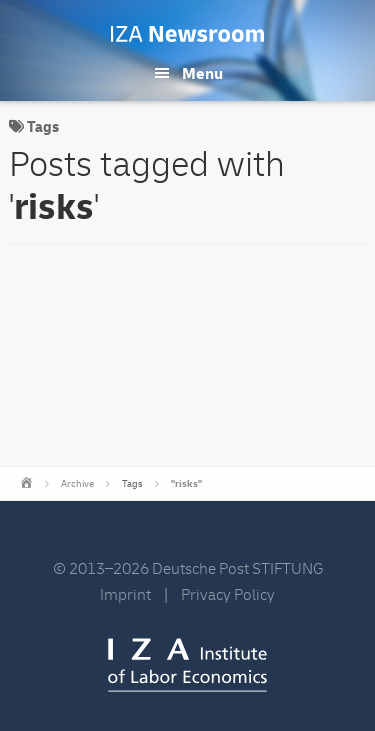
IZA (187, 665)
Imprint (125, 595)
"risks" (186, 484)
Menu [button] (202, 74)
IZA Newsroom (187, 34)
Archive (77, 484)
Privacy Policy (228, 595)
